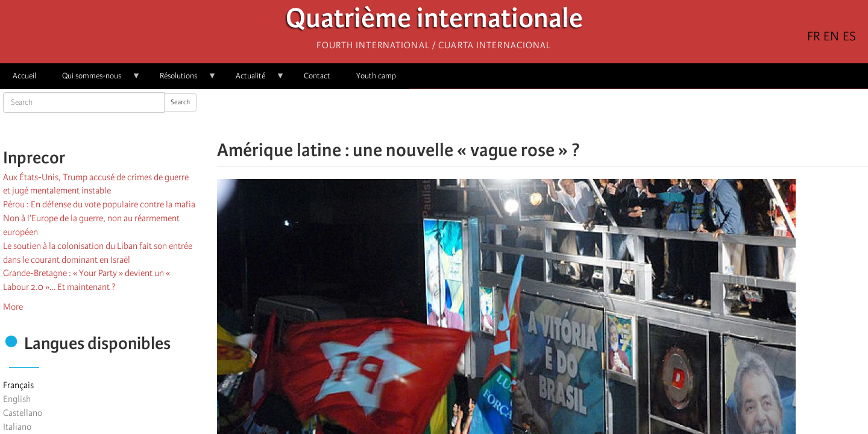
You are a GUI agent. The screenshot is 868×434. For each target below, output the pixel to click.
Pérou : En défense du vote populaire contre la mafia (99, 204)
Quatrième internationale (434, 21)
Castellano (23, 413)
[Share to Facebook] (509, 115)
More (13, 307)
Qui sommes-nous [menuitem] (95, 80)
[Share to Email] (559, 115)
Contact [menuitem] (317, 76)
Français (18, 385)
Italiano (17, 427)
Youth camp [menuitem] (376, 76)
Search (180, 102)
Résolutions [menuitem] (182, 80)
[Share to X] (526, 115)
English (17, 399)
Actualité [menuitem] (254, 80)
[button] (576, 115)
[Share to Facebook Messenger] (542, 115)
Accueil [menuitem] (24, 76)
